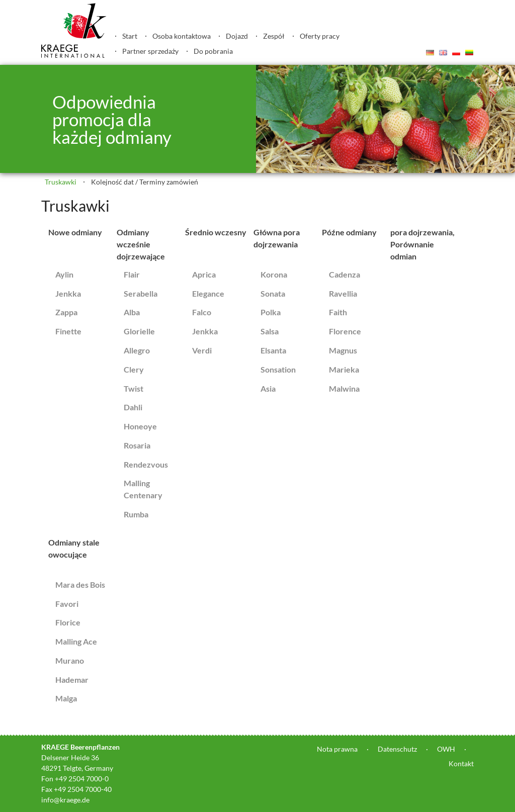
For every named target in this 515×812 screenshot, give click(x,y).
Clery (134, 369)
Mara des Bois (80, 584)
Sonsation (278, 369)
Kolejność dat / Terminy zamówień (145, 182)
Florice (68, 622)
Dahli (133, 407)
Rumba (136, 514)
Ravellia (343, 293)
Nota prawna (337, 749)
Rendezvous (146, 464)
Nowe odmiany (75, 232)
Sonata (273, 293)
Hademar (72, 680)
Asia (268, 388)
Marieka (344, 369)
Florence (345, 331)
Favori (67, 604)
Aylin (64, 274)
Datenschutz (397, 749)
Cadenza (345, 274)
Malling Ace (76, 641)
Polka (271, 312)
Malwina (344, 388)
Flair (132, 274)
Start (130, 36)
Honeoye (140, 426)
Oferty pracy (320, 36)
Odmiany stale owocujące (74, 548)
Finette (68, 331)
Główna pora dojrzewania (277, 238)
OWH (446, 749)
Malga (66, 698)
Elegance (208, 293)
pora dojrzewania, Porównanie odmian (422, 244)
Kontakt (461, 763)
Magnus (343, 350)
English (443, 52)
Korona (274, 274)
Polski (456, 52)
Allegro (137, 350)
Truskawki (61, 182)
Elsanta (273, 350)
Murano (70, 660)
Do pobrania (213, 51)
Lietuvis (469, 52)
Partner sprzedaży (150, 51)
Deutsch (430, 52)
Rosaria (137, 445)
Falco (202, 312)
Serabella (141, 293)
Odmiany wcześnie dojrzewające (141, 244)
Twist (134, 388)
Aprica (204, 274)
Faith (338, 312)
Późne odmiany (349, 232)
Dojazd (237, 36)
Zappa (66, 312)
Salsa (270, 331)
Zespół (274, 36)
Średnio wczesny (216, 232)
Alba (132, 312)
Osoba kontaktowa (182, 36)
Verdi (202, 350)
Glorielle (139, 331)
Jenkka (68, 293)
